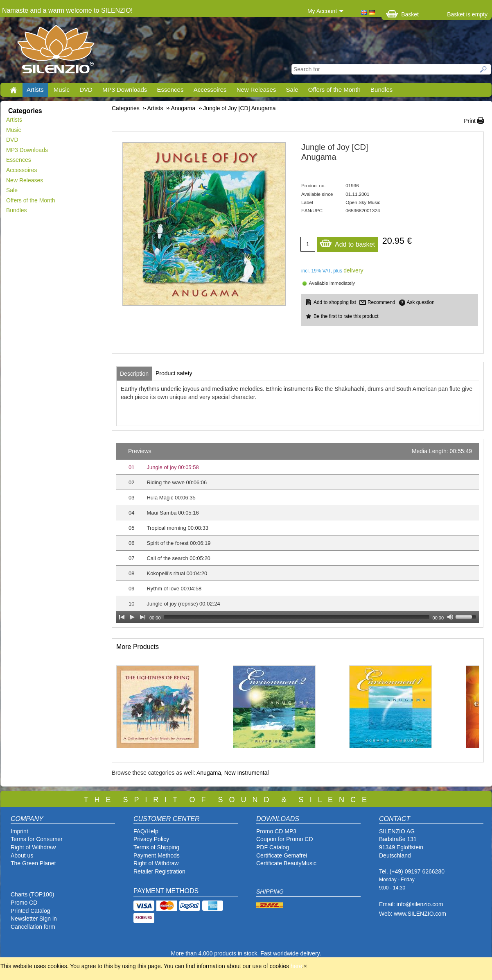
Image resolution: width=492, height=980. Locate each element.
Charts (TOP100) (32, 894)
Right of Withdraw (33, 847)
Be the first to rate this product (346, 316)
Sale (292, 90)
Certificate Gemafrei (282, 855)
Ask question (421, 302)
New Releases (256, 90)
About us (22, 855)
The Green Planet (33, 863)
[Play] (132, 617)
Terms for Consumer (37, 839)
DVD (86, 90)
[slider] (297, 617)
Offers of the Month (334, 90)
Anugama (209, 773)
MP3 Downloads (125, 90)
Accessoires (210, 90)
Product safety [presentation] (174, 373)
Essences (170, 90)
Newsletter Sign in (34, 919)
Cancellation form (34, 927)
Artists (35, 90)
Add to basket (347, 242)
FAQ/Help (146, 831)
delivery (353, 270)
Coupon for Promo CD (285, 839)
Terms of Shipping (156, 847)
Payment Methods (157, 855)
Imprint (19, 831)
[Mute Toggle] (450, 617)
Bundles (381, 90)
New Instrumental (247, 773)
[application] (298, 533)
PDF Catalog (273, 847)
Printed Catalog (30, 911)
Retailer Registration (159, 871)
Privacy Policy (151, 839)
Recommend (381, 302)
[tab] (134, 374)
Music (62, 90)
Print (470, 121)
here (296, 966)
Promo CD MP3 (276, 831)
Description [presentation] (134, 374)
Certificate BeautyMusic (286, 863)
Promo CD (24, 903)
